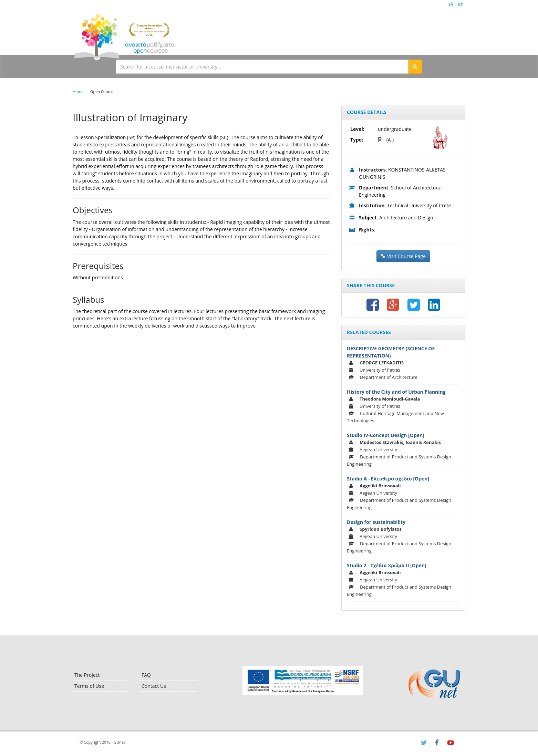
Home (78, 91)
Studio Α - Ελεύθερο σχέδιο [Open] (388, 479)
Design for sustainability (376, 522)
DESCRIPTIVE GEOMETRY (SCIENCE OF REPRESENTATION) (391, 352)
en (461, 4)
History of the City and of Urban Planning (396, 392)
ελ (451, 4)
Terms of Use (89, 686)
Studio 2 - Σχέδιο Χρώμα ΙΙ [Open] (387, 565)
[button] (415, 66)
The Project (87, 675)
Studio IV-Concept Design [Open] (386, 435)
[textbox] (262, 66)
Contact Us (154, 686)
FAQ (146, 675)
